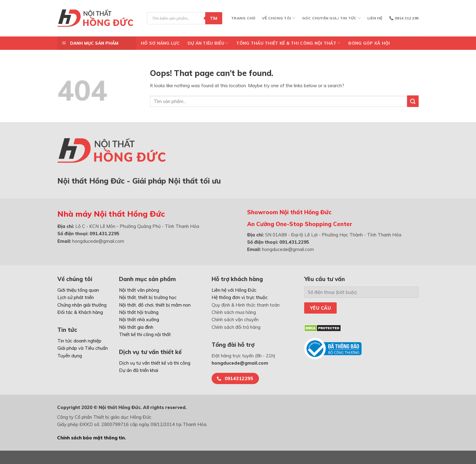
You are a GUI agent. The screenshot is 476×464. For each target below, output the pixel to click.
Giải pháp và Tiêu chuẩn (83, 348)
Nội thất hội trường (139, 312)
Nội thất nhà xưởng (139, 320)
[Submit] (413, 101)
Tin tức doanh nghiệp (79, 341)
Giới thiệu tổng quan (78, 290)
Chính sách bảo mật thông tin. (92, 438)
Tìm (214, 18)
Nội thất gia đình (136, 327)
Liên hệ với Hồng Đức (234, 290)
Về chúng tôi (279, 18)
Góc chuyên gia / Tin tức (331, 18)
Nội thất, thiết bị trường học (148, 297)
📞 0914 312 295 (404, 18)
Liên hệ (375, 18)
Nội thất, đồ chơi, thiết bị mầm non (155, 305)
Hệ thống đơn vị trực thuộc (240, 297)
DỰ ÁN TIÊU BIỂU (208, 43)
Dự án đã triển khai (139, 370)
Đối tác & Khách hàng (80, 312)
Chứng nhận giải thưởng (82, 305)
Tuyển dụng (70, 356)
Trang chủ (243, 18)
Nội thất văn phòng (139, 290)
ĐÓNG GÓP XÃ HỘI (369, 43)
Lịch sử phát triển (76, 297)
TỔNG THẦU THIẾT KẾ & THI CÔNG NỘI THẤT (288, 43)
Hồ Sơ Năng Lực (160, 43)
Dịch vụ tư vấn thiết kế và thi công (155, 363)
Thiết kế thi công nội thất (145, 334)
